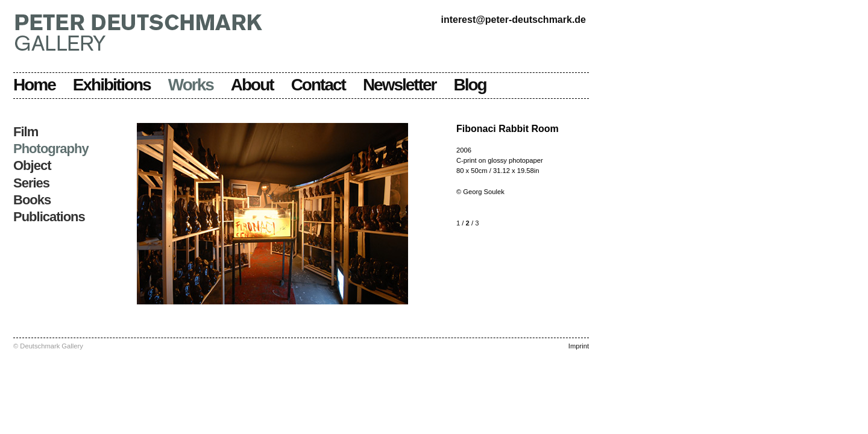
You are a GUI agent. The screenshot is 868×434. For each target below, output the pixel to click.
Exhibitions (112, 85)
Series (31, 183)
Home (34, 85)
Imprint (579, 346)
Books (32, 200)
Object (32, 165)
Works (191, 85)
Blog (470, 85)
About (252, 85)
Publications (49, 217)
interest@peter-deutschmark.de (513, 20)
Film (26, 132)
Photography (51, 149)
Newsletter (400, 85)
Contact (318, 85)
